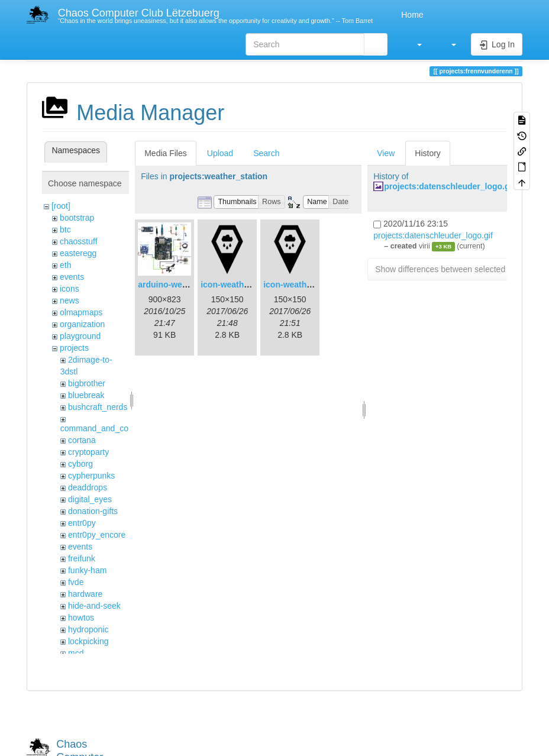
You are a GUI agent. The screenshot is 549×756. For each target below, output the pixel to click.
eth (65, 265)
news (70, 301)
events (72, 277)
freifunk (82, 558)
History (428, 153)
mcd (76, 653)
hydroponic (88, 629)
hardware (85, 594)
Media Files (166, 153)
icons (70, 289)
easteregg (78, 253)
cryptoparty (88, 452)
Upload (220, 153)
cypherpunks (91, 476)
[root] (61, 206)
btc (65, 230)
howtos (81, 618)
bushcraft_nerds (98, 407)
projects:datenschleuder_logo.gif (449, 186)
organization (82, 324)
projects (74, 348)
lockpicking (88, 641)
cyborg (80, 464)
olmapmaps (81, 312)
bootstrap (77, 218)
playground (80, 336)
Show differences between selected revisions (458, 269)
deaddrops (88, 487)
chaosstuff (79, 241)
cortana (82, 440)
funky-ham (87, 570)
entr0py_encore (97, 535)
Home (411, 15)
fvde (76, 582)
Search (266, 153)
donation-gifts (93, 511)
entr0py (82, 523)
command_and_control (102, 428)
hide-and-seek (94, 606)
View (386, 153)
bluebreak (86, 395)
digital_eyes (90, 499)
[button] (414, 44)
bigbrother (87, 383)
